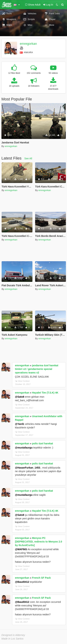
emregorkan (28, 44)
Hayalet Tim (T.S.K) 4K (45, 393)
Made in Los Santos (12, 639)
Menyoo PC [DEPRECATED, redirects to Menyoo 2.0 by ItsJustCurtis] (38, 542)
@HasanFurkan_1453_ (28, 468)
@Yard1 (20, 424)
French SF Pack (41, 578)
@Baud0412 (22, 582)
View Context (22, 381)
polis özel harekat (42, 443)
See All (28, 158)
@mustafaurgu (24, 448)
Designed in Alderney (13, 635)
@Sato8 (20, 397)
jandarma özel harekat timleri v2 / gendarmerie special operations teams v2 (37, 369)
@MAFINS (21, 549)
